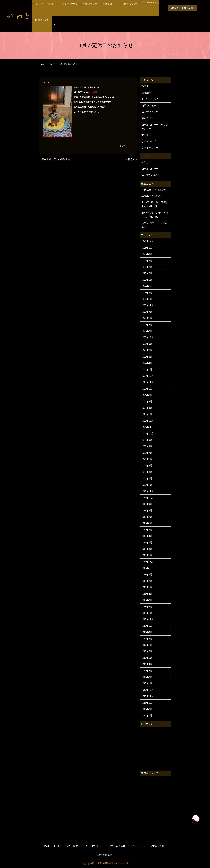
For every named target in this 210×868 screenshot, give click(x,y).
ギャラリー (147, 118)
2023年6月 (147, 318)
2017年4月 (147, 664)
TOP (42, 64)
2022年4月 (147, 363)
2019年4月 (147, 536)
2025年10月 (147, 248)
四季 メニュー (109, 8)
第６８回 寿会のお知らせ (56, 159)
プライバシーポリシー (153, 148)
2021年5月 (147, 395)
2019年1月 (147, 555)
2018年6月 (147, 587)
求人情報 (146, 135)
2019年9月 (147, 504)
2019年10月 (147, 498)
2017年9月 (147, 632)
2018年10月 (147, 568)
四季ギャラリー (42, 24)
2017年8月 (147, 639)
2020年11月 (147, 427)
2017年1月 (147, 683)
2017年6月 (147, 651)
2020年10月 (147, 434)
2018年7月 (147, 581)
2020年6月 (147, 459)
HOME (38, 8)
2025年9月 (147, 254)
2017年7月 (147, 645)
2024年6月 (147, 299)
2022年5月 (147, 357)
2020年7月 (147, 453)
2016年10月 (147, 703)
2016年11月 (147, 696)
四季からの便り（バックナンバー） (155, 127)
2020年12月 (147, 421)
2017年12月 (147, 619)
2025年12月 (147, 241)
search (54, 24)
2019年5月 (147, 530)
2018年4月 (147, 594)
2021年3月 (147, 408)
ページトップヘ (196, 819)
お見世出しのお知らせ (153, 190)
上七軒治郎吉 (105, 855)
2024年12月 (147, 286)
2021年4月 (147, 401)
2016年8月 (147, 709)
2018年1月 (147, 613)
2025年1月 (147, 280)
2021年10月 (147, 389)
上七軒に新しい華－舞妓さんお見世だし (155, 215)
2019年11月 (147, 491)
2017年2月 (147, 677)
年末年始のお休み (151, 196)
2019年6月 (147, 523)
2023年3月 (147, 331)
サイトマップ (149, 142)
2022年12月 (147, 337)
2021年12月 (147, 376)
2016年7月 (147, 715)
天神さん (130, 159)
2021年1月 (147, 414)
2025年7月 (147, 267)
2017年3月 (147, 671)
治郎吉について (150, 112)
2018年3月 (147, 600)
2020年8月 (147, 446)
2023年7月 (147, 312)
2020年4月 (147, 466)
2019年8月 (147, 510)
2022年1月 (147, 369)
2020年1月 (147, 485)
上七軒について (69, 8)
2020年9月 (147, 440)
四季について (89, 8)
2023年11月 (147, 305)
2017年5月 (147, 658)
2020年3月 (147, 472)
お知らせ (52, 8)
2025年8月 (147, 261)
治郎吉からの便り (149, 8)
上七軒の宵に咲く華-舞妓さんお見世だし (155, 204)
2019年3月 (147, 543)
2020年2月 (147, 478)
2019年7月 (147, 517)
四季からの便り (129, 8)
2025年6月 (147, 273)
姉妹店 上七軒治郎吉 (182, 8)
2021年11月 (147, 382)
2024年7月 (147, 293)
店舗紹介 (146, 93)
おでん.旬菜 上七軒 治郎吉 (154, 225)
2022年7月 (147, 350)
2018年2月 (147, 607)
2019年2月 (147, 549)
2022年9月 (147, 344)
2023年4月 (147, 325)
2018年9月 (147, 575)
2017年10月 (147, 626)
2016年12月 (147, 690)
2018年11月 (147, 562)
